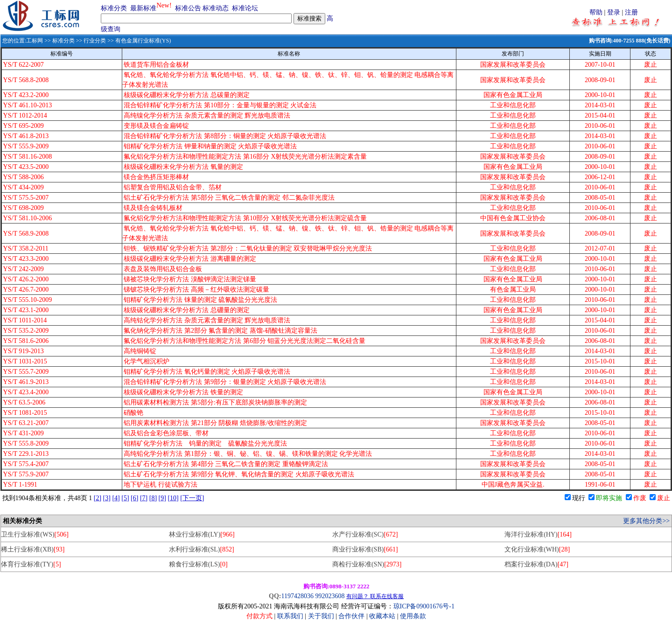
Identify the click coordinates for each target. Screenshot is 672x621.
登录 (614, 12)
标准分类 (114, 8)
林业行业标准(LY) (202, 534)
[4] (116, 498)
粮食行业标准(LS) (198, 564)
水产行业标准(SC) (365, 534)
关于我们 (322, 616)
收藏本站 (382, 616)
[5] (125, 498)
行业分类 (95, 41)
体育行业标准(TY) (31, 564)
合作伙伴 (351, 616)
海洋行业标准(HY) (538, 534)
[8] (153, 498)
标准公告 (188, 8)
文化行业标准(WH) (537, 549)
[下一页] (192, 498)
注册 (631, 12)
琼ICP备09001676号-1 (424, 606)
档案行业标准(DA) (536, 564)
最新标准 (143, 8)
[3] (107, 498)
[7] (144, 498)
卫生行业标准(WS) (35, 534)
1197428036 (297, 596)
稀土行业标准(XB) (33, 549)
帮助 (596, 12)
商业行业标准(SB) (365, 549)
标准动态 (216, 8)
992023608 (330, 596)
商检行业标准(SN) (367, 564)
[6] (134, 498)
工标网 (35, 41)
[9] (162, 498)
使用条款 (413, 616)
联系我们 (290, 616)
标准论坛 (245, 8)
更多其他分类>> (646, 521)
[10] (173, 498)
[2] (98, 498)
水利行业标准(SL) (202, 549)
